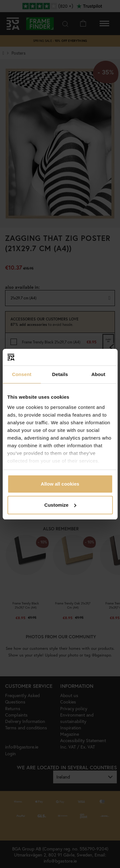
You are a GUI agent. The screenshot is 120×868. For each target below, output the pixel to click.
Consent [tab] (22, 374)
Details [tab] (60, 374)
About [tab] (98, 374)
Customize (60, 505)
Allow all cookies (60, 484)
